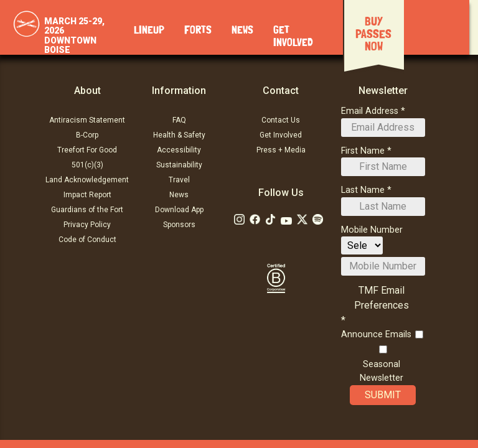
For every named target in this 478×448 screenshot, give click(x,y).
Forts (198, 30)
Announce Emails (376, 334)
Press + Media (281, 150)
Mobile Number (372, 230)
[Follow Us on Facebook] (255, 219)
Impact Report (87, 195)
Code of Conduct (87, 240)
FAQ (179, 120)
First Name (363, 151)
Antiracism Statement (87, 120)
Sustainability (179, 165)
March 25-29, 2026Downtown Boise (74, 35)
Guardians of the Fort (87, 210)
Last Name (363, 190)
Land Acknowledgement (87, 180)
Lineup (149, 30)
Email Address (370, 111)
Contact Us (281, 120)
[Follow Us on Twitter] (302, 219)
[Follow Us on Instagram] (239, 219)
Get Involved (281, 135)
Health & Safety (179, 135)
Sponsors (179, 225)
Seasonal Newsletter (382, 371)
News (242, 30)
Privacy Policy (87, 225)
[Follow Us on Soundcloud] (318, 219)
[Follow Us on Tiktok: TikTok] (270, 219)
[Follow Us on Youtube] (286, 221)
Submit (383, 395)
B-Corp (87, 135)
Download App (179, 210)
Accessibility (179, 150)
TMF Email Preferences (382, 298)
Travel (179, 180)
